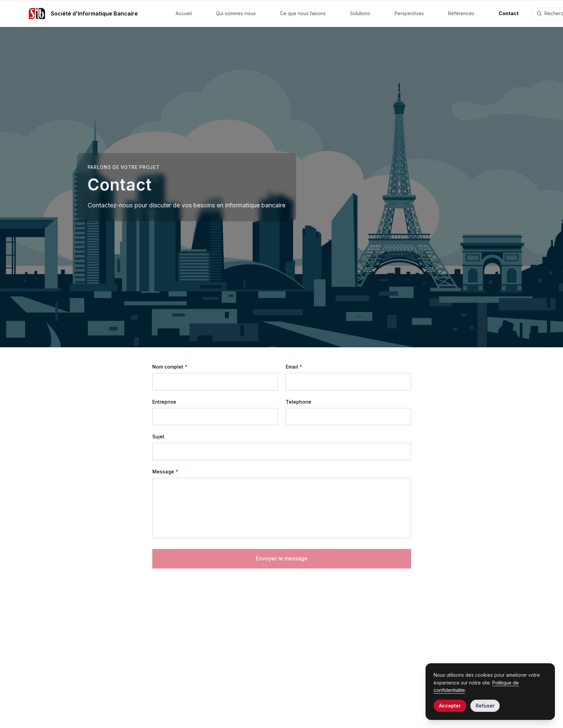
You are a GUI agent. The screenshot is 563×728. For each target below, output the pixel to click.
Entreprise (164, 402)
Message (165, 472)
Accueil (184, 13)
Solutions (360, 13)
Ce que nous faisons (303, 13)
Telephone (299, 402)
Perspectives (409, 13)
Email (294, 367)
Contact (509, 13)
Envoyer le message (282, 558)
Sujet (158, 436)
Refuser (485, 706)
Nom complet (170, 367)
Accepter (450, 706)
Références (461, 13)
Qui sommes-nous (236, 13)
